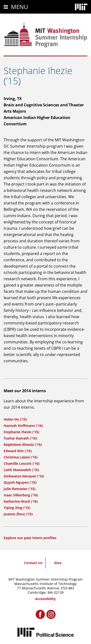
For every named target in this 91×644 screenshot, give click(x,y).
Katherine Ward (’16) (21, 501)
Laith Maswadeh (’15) (21, 470)
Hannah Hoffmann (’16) (23, 426)
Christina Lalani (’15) (21, 457)
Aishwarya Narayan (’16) (24, 476)
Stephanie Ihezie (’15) (21, 432)
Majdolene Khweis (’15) (23, 445)
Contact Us (33, 563)
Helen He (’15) (15, 419)
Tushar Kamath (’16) (20, 438)
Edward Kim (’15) (18, 451)
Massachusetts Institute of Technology (45, 584)
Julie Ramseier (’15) (20, 489)
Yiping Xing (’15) (17, 508)
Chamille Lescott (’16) (22, 463)
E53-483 (68, 588)
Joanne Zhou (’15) (18, 514)
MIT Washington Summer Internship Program (45, 579)
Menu (20, 7)
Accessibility (45, 599)
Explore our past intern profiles (30, 538)
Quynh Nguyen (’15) (20, 482)
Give (58, 563)
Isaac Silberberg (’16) (21, 495)
